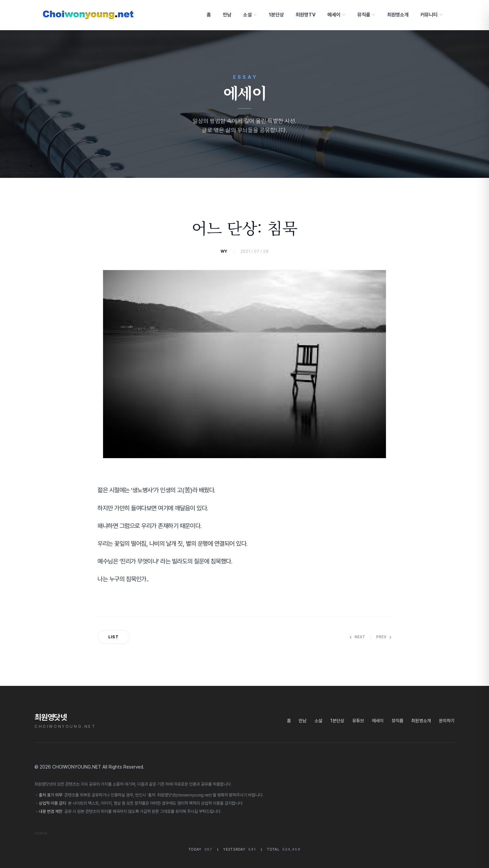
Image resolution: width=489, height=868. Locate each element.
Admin (41, 833)
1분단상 (275, 15)
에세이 (335, 15)
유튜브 (358, 721)
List (114, 637)
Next (357, 637)
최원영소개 (397, 15)
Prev (384, 637)
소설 (249, 15)
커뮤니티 (430, 15)
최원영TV (304, 15)
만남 (226, 15)
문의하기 (447, 721)
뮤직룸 (365, 15)
